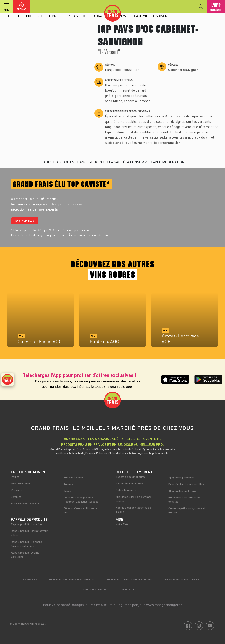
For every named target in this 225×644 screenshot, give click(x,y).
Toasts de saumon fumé (131, 477)
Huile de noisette (73, 477)
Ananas (68, 484)
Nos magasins (28, 579)
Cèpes (67, 491)
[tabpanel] (40, 322)
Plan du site (127, 589)
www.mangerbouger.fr (164, 605)
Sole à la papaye (126, 490)
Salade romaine (21, 483)
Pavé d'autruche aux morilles (186, 484)
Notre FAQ (122, 524)
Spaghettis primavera (181, 477)
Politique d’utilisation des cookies (130, 579)
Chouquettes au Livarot (182, 491)
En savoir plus (25, 221)
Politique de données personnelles (72, 579)
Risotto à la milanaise (129, 483)
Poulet (15, 477)
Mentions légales (95, 589)
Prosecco (17, 490)
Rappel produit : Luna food (27, 524)
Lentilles (16, 497)
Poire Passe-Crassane (25, 503)
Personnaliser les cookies (182, 579)
